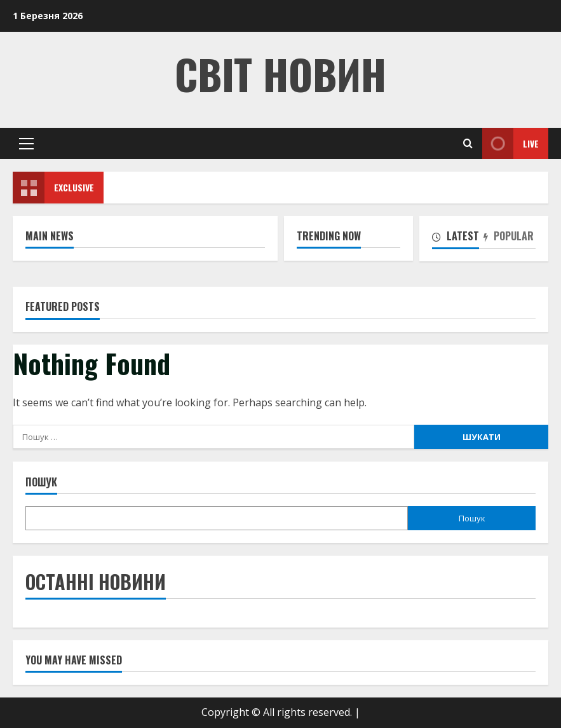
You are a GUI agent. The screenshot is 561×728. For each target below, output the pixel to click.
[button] (26, 144)
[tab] (458, 238)
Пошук (41, 482)
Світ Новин (280, 73)
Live (510, 143)
